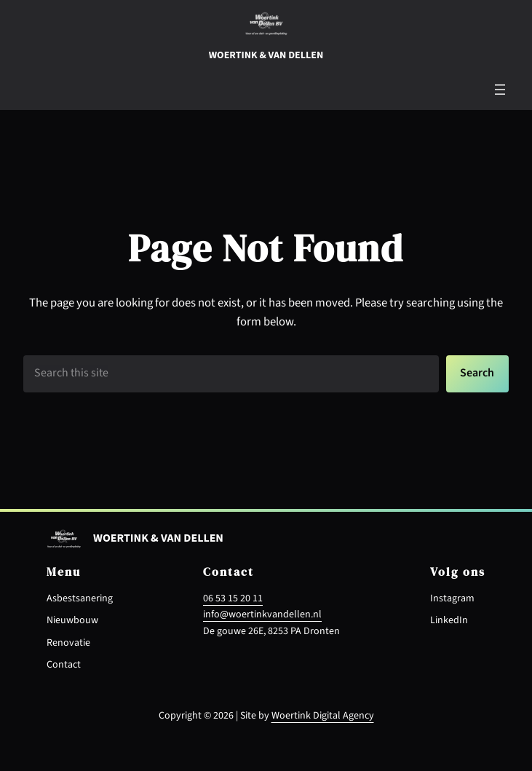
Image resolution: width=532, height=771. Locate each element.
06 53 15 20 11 (233, 598)
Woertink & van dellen (266, 55)
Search (477, 373)
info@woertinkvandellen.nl (262, 614)
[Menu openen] (500, 90)
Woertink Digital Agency (323, 716)
